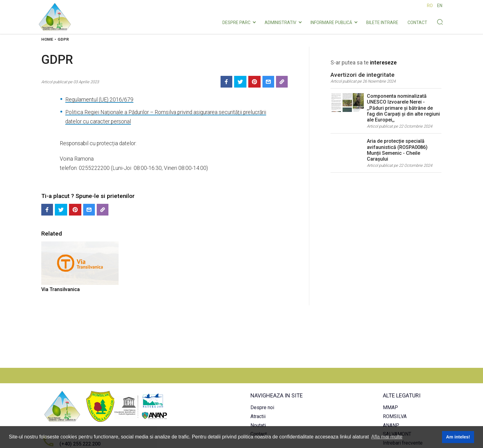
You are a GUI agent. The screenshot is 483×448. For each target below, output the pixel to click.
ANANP (391, 425)
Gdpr (63, 39)
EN (440, 6)
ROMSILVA (395, 416)
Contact (417, 23)
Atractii (258, 416)
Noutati (258, 425)
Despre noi (262, 407)
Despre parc (236, 23)
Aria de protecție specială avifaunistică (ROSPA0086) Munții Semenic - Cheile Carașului (397, 150)
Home (47, 39)
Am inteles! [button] (458, 437)
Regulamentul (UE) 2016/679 (99, 100)
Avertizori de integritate (363, 75)
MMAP (390, 407)
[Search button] (440, 23)
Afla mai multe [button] (387, 437)
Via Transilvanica (61, 289)
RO (430, 6)
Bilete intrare (382, 23)
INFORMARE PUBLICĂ (331, 23)
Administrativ (280, 23)
